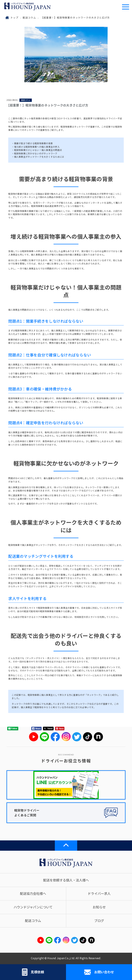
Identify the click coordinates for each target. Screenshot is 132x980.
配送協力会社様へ (33, 893)
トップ (14, 18)
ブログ (99, 921)
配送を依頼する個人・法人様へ (66, 880)
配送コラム (29, 18)
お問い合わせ (99, 972)
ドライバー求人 (99, 893)
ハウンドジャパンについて (33, 907)
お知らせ (99, 907)
